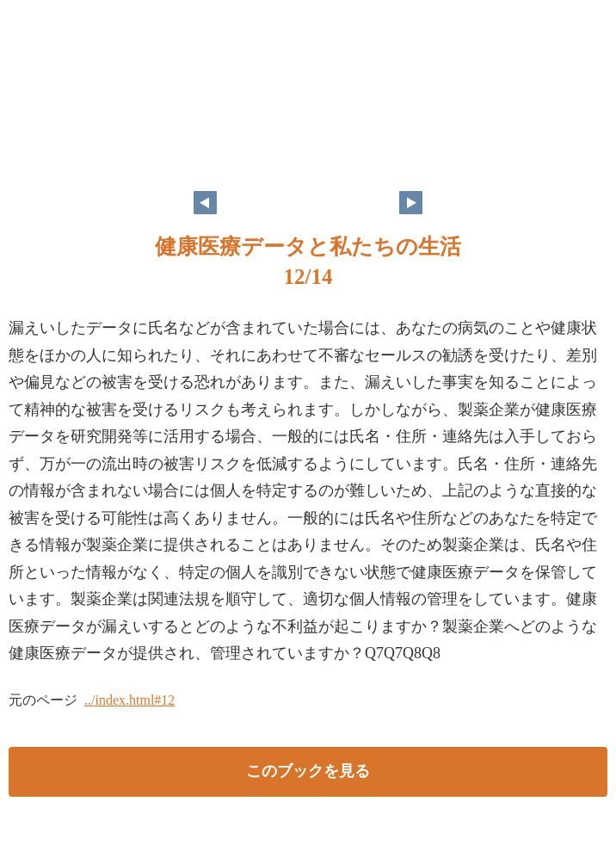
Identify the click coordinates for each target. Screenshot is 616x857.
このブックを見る (308, 771)
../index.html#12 (129, 700)
